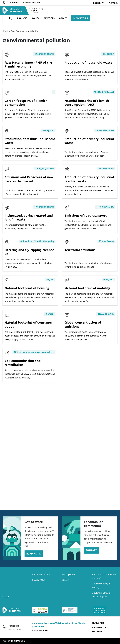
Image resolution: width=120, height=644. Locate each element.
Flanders (14, 2)
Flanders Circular (31, 2)
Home (5, 31)
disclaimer (98, 623)
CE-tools (44, 18)
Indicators (75, 18)
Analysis (17, 18)
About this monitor (41, 574)
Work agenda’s (69, 574)
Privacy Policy (39, 580)
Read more (34, 554)
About (57, 18)
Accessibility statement (99, 629)
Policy (30, 18)
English (97, 3)
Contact (113, 3)
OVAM (44, 631)
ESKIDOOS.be (18, 641)
